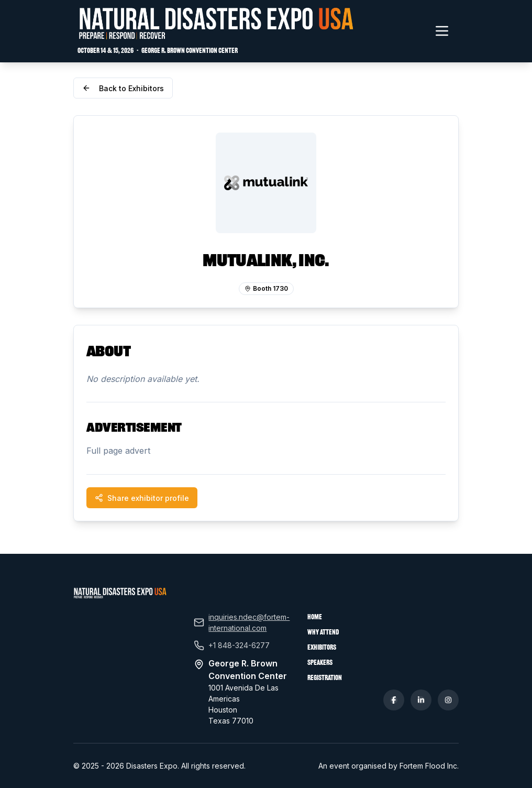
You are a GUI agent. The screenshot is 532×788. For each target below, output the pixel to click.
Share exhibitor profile (142, 498)
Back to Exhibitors (123, 88)
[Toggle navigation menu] (442, 31)
